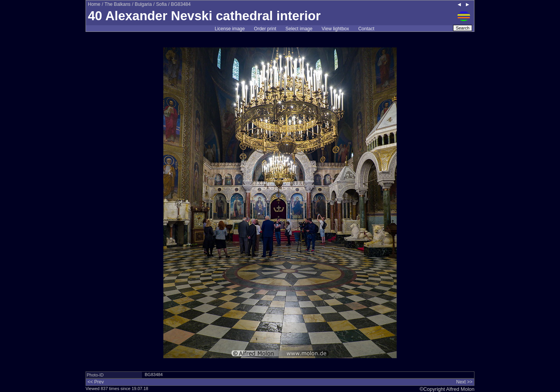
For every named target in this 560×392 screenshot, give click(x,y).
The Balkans (118, 4)
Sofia (161, 4)
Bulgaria (143, 4)
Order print (265, 29)
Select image (299, 29)
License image (230, 29)
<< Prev (96, 382)
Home (94, 4)
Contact (366, 29)
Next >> (464, 382)
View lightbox (335, 29)
